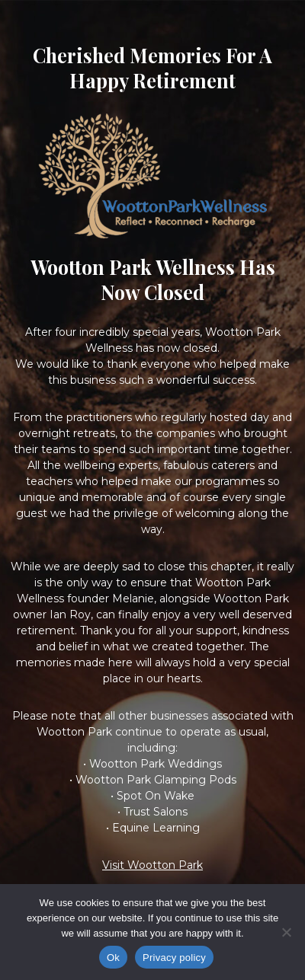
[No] (286, 932)
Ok (113, 958)
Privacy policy (174, 958)
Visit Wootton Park (152, 865)
